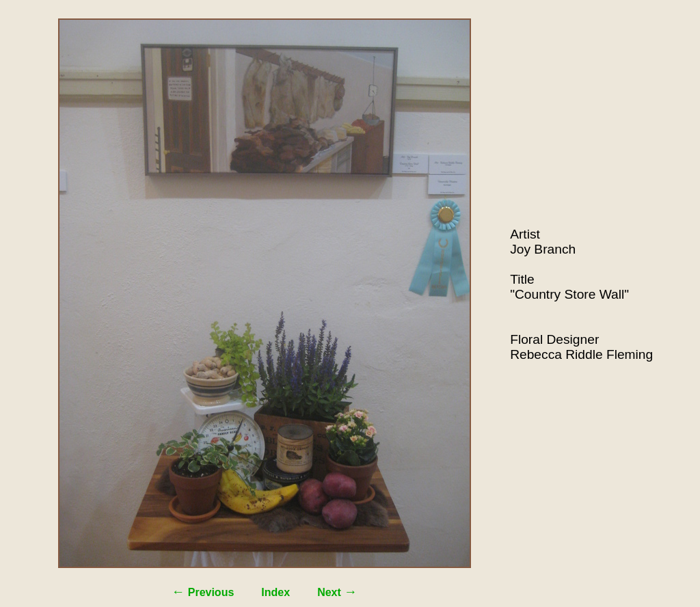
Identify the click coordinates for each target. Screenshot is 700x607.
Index (275, 592)
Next (337, 592)
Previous (203, 592)
